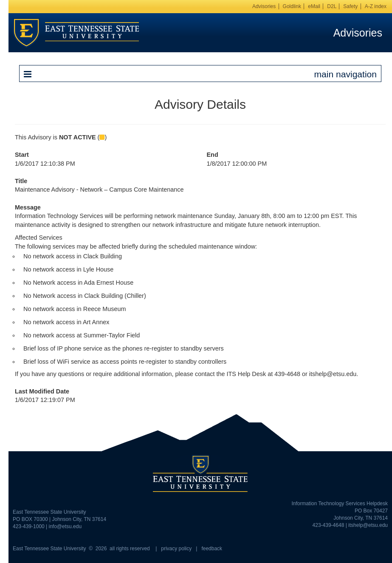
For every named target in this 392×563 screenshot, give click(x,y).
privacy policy (176, 549)
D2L (332, 6)
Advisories (264, 6)
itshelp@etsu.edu (368, 525)
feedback (212, 549)
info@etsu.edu (65, 526)
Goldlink (292, 6)
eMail (314, 6)
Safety (350, 6)
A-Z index (376, 6)
